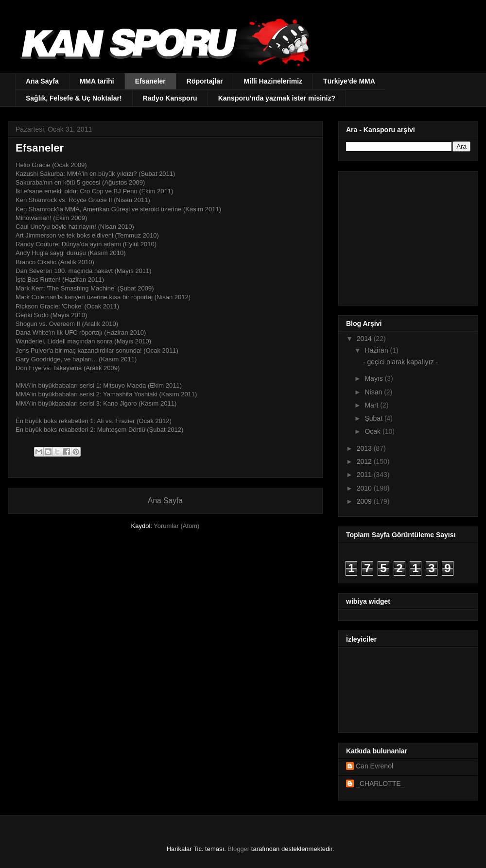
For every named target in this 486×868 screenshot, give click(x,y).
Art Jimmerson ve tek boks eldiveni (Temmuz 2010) (87, 235)
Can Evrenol (374, 766)
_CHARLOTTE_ (380, 783)
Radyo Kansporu (170, 98)
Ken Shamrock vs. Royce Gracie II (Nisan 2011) (83, 200)
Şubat (374, 418)
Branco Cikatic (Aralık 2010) (55, 262)
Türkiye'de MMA (349, 81)
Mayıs (374, 378)
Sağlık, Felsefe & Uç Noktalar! (74, 98)
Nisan (374, 392)
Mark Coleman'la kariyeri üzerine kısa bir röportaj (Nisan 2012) (103, 297)
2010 (365, 488)
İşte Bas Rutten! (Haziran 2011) (60, 280)
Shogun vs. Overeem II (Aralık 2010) (67, 324)
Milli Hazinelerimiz (273, 81)
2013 (365, 448)
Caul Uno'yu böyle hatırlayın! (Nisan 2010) (75, 227)
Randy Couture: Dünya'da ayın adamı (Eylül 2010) (86, 244)
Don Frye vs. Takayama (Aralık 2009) (68, 368)
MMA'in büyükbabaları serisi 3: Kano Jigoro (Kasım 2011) (97, 403)
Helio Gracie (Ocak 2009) (51, 165)
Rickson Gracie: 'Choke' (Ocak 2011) (67, 306)
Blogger (238, 849)
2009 (365, 501)
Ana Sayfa (42, 81)
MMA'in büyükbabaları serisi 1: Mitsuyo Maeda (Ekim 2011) (99, 385)
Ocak (373, 431)
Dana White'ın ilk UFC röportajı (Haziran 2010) (81, 332)
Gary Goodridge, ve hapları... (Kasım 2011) (76, 359)
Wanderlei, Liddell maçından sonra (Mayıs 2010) (83, 341)
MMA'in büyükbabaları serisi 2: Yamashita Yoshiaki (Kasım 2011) (106, 394)
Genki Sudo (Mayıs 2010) (51, 315)
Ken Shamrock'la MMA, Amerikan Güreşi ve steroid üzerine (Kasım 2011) (118, 209)
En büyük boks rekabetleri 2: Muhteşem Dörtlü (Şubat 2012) (99, 430)
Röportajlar (205, 81)
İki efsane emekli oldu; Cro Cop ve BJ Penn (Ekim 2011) (94, 191)
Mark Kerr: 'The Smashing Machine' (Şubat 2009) (86, 288)
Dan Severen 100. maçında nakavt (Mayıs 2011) (84, 271)
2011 (365, 475)
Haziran (377, 350)
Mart (372, 405)
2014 (365, 339)
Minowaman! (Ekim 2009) (51, 218)
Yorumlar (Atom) (176, 526)
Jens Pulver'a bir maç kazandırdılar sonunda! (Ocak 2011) (97, 350)
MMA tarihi (97, 81)
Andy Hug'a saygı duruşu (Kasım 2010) (71, 253)
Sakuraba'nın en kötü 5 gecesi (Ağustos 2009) (80, 182)
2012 (365, 461)
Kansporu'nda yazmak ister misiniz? (277, 98)
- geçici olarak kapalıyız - (400, 362)
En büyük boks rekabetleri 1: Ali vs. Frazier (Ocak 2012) (94, 421)
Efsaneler (150, 81)
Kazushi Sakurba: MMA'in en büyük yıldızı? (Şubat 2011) (96, 174)
